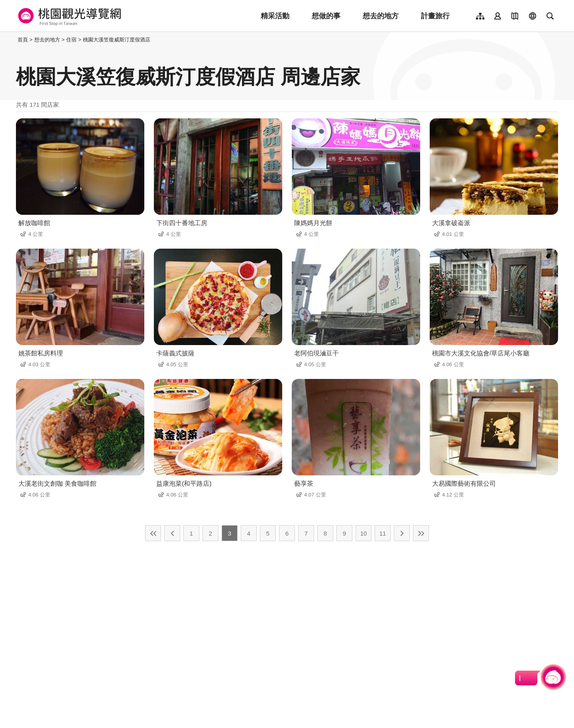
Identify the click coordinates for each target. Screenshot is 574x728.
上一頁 (172, 533)
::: (14, 40)
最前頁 (153, 533)
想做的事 (326, 16)
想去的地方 (381, 16)
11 (383, 533)
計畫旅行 (435, 16)
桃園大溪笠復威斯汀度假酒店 (117, 40)
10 (364, 533)
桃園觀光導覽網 (68, 16)
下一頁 (402, 533)
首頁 (23, 40)
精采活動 (275, 16)
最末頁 (421, 533)
